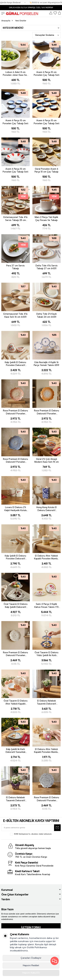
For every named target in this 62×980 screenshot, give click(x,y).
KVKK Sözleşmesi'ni (22, 834)
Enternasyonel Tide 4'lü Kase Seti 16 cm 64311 (15, 315)
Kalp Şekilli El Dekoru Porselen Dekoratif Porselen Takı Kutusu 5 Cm (15, 557)
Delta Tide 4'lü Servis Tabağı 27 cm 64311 (47, 267)
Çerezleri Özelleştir (31, 958)
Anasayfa (6, 21)
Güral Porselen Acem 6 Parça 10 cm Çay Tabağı (46, 170)
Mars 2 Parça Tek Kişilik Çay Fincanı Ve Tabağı (46, 219)
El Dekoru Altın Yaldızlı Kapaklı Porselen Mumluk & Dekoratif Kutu (46, 557)
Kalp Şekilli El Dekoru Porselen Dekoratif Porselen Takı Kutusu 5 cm (15, 364)
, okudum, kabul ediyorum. (31, 834)
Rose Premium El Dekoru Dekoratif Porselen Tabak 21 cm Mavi (15, 461)
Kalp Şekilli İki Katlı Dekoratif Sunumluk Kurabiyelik (16, 751)
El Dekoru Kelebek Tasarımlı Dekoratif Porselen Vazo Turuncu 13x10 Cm (47, 702)
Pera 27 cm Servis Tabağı (15, 267)
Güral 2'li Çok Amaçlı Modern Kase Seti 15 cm (47, 460)
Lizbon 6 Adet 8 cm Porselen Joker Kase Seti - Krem (16, 74)
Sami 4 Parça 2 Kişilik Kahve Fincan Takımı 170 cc (46, 606)
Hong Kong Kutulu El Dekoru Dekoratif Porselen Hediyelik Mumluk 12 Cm (47, 509)
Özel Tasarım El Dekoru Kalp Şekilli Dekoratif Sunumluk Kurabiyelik (16, 606)
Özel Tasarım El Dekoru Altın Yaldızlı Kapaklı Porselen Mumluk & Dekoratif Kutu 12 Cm (16, 702)
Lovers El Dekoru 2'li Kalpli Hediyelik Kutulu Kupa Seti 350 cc (16, 509)
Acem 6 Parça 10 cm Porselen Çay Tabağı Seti (47, 74)
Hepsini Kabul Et (31, 973)
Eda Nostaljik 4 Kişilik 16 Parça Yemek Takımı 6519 (46, 364)
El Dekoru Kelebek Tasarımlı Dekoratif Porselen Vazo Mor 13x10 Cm (16, 799)
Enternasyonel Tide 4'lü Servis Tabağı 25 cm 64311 (15, 219)
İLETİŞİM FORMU (31, 927)
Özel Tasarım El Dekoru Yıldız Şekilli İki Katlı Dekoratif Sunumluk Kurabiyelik (46, 654)
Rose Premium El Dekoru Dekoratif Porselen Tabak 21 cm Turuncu (47, 412)
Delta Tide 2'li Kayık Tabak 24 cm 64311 (47, 315)
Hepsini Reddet (31, 965)
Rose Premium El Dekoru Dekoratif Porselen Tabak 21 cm (15, 412)
